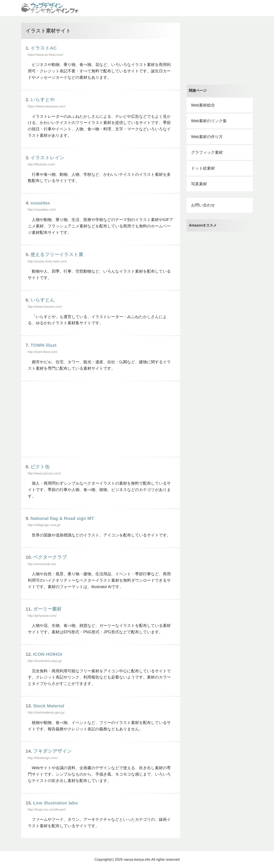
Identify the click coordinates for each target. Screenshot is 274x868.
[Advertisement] (101, 419)
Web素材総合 (203, 105)
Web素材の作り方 (207, 137)
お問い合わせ (203, 205)
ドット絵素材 (203, 168)
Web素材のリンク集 (209, 121)
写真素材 (199, 184)
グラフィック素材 (207, 152)
